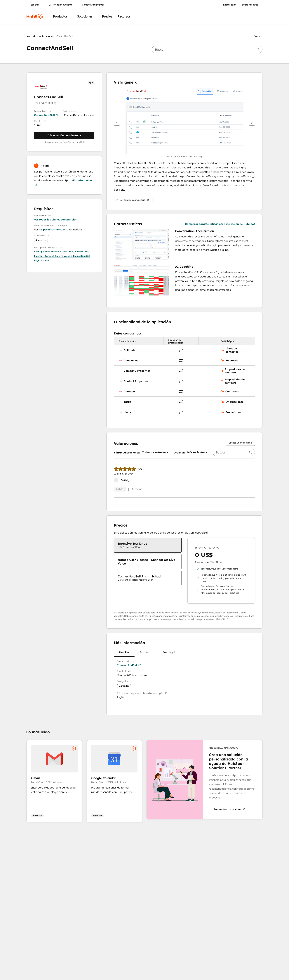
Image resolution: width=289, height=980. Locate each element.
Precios (107, 17)
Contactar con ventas (91, 5)
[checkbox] (148, 545)
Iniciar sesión (229, 5)
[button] (258, 36)
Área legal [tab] (169, 654)
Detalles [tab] (124, 654)
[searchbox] (207, 49)
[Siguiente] (252, 123)
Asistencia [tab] (146, 654)
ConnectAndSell (46, 115)
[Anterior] (117, 123)
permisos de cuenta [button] (56, 230)
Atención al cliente (61, 5)
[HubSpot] (36, 17)
